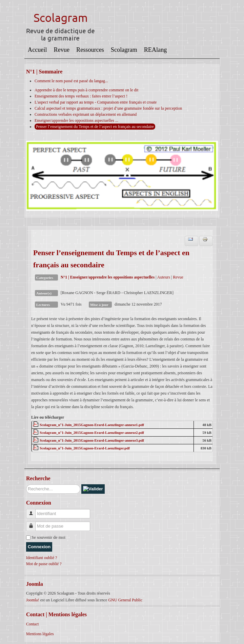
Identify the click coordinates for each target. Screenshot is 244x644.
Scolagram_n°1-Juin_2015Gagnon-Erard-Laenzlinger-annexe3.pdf (92, 440)
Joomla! (33, 600)
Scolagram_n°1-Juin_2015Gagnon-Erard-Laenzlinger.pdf (85, 448)
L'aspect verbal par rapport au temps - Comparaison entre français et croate (96, 102)
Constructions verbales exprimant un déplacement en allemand (86, 114)
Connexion (39, 547)
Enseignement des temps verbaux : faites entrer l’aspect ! (81, 96)
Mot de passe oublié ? (44, 564)
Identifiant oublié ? (42, 558)
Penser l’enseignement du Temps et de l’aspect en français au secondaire (95, 127)
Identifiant (33, 511)
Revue (178, 277)
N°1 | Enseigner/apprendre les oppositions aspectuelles (108, 277)
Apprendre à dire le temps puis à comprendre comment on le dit (86, 90)
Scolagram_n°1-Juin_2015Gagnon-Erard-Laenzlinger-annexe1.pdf (92, 425)
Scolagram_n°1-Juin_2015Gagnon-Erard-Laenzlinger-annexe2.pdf (92, 432)
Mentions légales (40, 634)
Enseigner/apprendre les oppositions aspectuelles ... (76, 120)
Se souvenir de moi (48, 537)
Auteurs (164, 277)
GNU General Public (125, 600)
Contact (32, 624)
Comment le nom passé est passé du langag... (71, 81)
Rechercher (26, 484)
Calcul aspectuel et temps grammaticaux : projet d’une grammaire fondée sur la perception (108, 108)
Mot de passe (33, 523)
